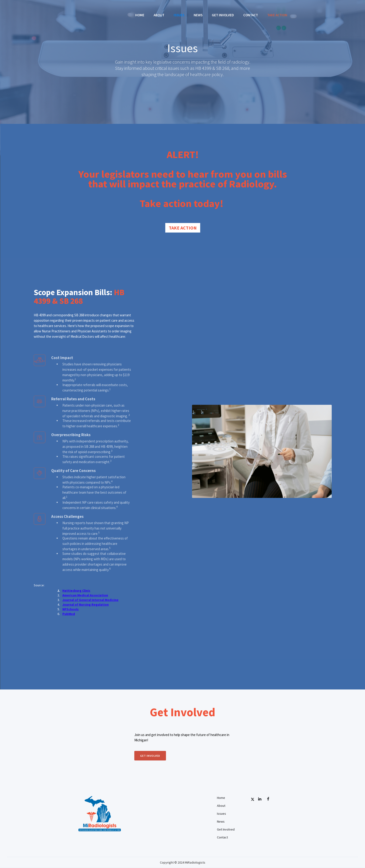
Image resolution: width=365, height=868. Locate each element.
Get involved (150, 756)
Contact (251, 15)
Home (140, 15)
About (159, 15)
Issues (179, 15)
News (198, 15)
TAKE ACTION (277, 15)
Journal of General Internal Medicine (90, 600)
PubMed (69, 614)
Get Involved (223, 15)
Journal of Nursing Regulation (86, 605)
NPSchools (71, 609)
